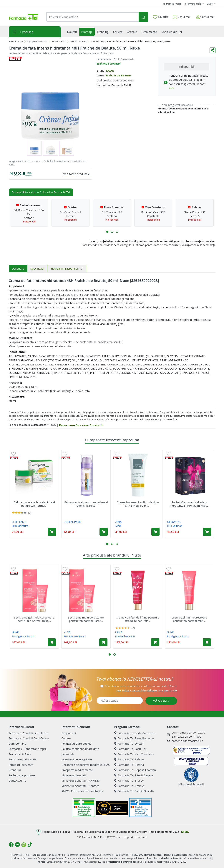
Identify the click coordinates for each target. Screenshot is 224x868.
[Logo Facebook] (11, 845)
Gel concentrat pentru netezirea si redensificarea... (86, 504)
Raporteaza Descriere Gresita (81, 425)
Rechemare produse (22, 775)
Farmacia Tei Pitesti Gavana (134, 775)
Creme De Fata (78, 41)
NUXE (110, 70)
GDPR (210, 4)
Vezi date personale (146, 690)
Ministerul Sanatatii (74, 775)
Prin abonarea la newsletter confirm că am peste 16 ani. (141, 686)
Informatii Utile (193, 4)
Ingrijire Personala (37, 41)
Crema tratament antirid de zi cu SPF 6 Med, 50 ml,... (138, 504)
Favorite (161, 17)
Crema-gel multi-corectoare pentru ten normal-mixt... (189, 619)
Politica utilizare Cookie (76, 744)
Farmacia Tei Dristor (129, 744)
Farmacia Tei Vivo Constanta (134, 754)
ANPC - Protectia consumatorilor (82, 791)
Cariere (66, 738)
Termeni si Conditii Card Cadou (29, 738)
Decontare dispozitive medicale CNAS (86, 765)
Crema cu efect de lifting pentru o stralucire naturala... (138, 619)
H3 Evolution (175, 526)
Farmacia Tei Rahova (129, 759)
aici (171, 88)
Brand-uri (15, 770)
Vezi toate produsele (77, 174)
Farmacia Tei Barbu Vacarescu (135, 733)
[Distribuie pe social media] (213, 50)
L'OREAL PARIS (72, 522)
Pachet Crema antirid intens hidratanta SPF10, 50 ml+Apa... (189, 504)
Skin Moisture (20, 526)
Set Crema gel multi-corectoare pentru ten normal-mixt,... (34, 619)
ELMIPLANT (19, 522)
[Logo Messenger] (17, 845)
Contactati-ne (17, 780)
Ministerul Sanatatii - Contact (80, 786)
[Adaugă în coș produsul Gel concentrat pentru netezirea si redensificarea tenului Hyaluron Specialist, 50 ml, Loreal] (104, 532)
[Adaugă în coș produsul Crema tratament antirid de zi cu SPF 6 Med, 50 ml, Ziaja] (155, 532)
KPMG (185, 832)
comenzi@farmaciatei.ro (188, 741)
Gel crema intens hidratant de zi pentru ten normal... (34, 504)
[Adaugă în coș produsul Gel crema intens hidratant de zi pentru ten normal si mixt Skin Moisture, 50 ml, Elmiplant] (52, 532)
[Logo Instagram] (24, 845)
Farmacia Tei (16, 41)
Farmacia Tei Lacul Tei (130, 749)
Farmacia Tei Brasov (129, 780)
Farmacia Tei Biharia (129, 765)
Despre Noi (69, 733)
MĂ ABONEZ (161, 701)
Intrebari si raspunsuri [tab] (67, 268)
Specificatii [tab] (37, 268)
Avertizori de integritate (77, 759)
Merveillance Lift (125, 636)
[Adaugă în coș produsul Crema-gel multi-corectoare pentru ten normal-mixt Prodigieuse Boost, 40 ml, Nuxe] (207, 642)
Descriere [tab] (18, 268)
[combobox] (92, 17)
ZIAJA (118, 522)
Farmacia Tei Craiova (130, 786)
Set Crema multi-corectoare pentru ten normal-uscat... (86, 619)
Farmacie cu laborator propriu (28, 749)
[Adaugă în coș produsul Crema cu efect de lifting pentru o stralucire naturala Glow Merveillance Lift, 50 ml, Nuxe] (155, 642)
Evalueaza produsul (109, 64)
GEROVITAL (174, 522)
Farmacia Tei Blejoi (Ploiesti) (134, 791)
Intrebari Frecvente (21, 765)
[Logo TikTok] (30, 845)
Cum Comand (18, 744)
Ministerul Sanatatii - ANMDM (81, 780)
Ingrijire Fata (59, 41)
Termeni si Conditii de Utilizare (28, 733)
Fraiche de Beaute (118, 75)
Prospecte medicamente (77, 770)
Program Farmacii (171, 4)
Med (118, 526)
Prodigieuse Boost (23, 636)
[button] (107, 232)
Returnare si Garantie (23, 759)
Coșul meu (182, 16)
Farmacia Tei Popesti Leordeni (136, 770)
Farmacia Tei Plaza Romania (134, 738)
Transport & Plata (20, 754)
